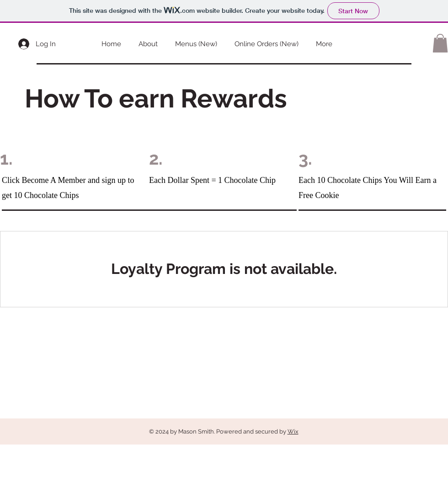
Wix (293, 431)
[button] (440, 43)
